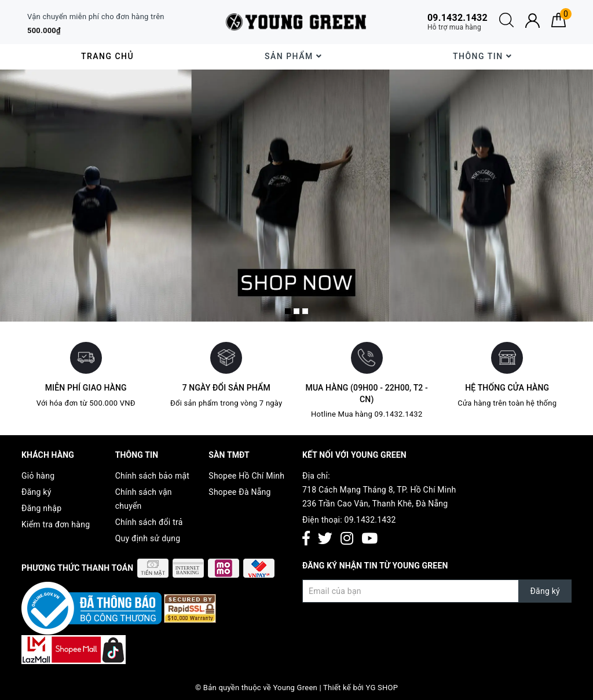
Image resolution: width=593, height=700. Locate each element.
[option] (296, 196)
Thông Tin (482, 56)
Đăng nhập (41, 508)
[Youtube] (369, 539)
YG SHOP (382, 688)
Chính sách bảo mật (152, 476)
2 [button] (296, 311)
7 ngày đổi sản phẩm (226, 388)
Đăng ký (36, 492)
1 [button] (288, 311)
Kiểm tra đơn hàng (56, 524)
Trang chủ (107, 56)
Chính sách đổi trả (149, 522)
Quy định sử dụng (148, 538)
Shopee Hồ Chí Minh (246, 476)
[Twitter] (325, 539)
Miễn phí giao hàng (86, 388)
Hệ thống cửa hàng (507, 388)
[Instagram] (347, 539)
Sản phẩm (293, 56)
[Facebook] (306, 539)
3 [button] (305, 311)
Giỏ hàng (38, 476)
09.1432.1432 (370, 520)
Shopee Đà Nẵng (239, 492)
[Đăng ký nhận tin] (437, 591)
